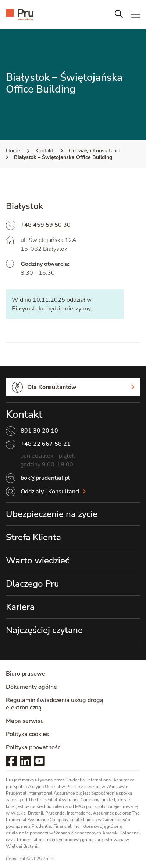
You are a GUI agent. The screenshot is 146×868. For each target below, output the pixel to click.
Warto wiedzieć (38, 560)
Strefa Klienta (33, 537)
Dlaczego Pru (33, 584)
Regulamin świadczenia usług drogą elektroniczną (55, 704)
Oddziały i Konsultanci (94, 151)
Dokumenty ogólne (31, 687)
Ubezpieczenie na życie (52, 514)
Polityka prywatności (34, 747)
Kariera (20, 607)
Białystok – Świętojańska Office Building (63, 157)
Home (13, 151)
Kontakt (44, 151)
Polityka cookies (27, 734)
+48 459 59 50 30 (46, 225)
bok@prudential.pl (45, 478)
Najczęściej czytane (44, 630)
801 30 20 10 (39, 431)
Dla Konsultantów (52, 387)
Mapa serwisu (25, 721)
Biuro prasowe (26, 674)
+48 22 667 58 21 (46, 444)
